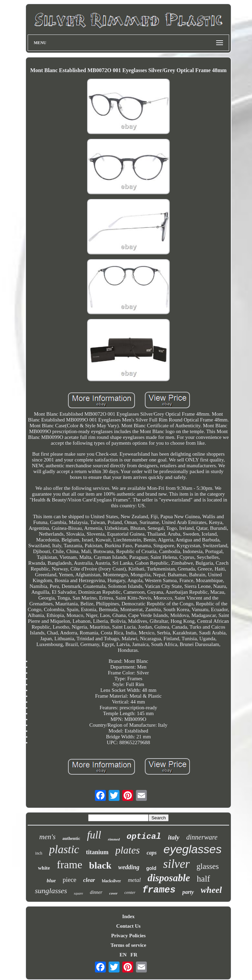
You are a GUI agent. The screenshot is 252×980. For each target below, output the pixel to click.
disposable (169, 878)
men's (47, 837)
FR (134, 955)
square (78, 893)
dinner (96, 892)
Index (129, 916)
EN (123, 955)
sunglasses (51, 891)
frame (69, 864)
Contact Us (128, 926)
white (44, 868)
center (130, 892)
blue (51, 881)
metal (134, 880)
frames (159, 890)
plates (128, 850)
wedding (129, 867)
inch (39, 853)
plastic (64, 849)
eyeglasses (193, 849)
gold (151, 868)
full (94, 835)
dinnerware (202, 837)
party (188, 892)
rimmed (114, 839)
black (100, 865)
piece (69, 880)
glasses (208, 866)
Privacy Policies (128, 936)
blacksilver (111, 881)
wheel (211, 890)
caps (151, 853)
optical (144, 837)
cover (113, 893)
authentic (71, 838)
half (203, 879)
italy (174, 837)
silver (177, 864)
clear (89, 880)
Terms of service (128, 945)
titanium (97, 852)
